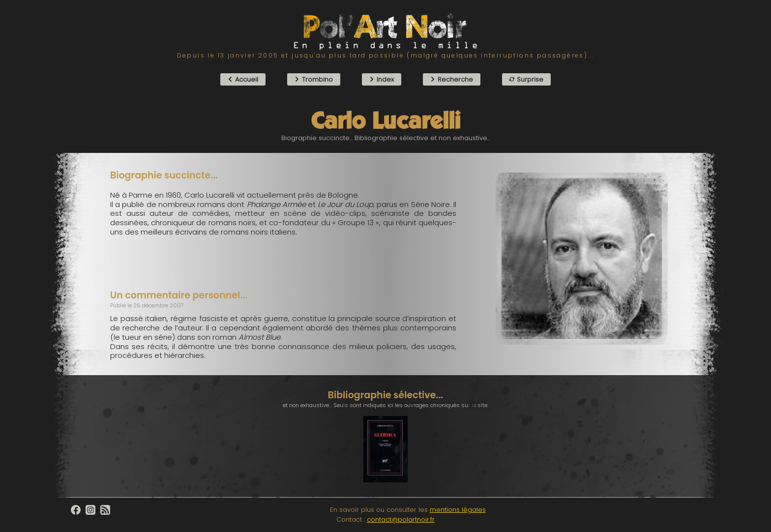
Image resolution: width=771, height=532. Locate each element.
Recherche (452, 79)
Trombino (314, 79)
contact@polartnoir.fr (401, 519)
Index (382, 79)
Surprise (526, 79)
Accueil (243, 79)
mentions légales (458, 510)
